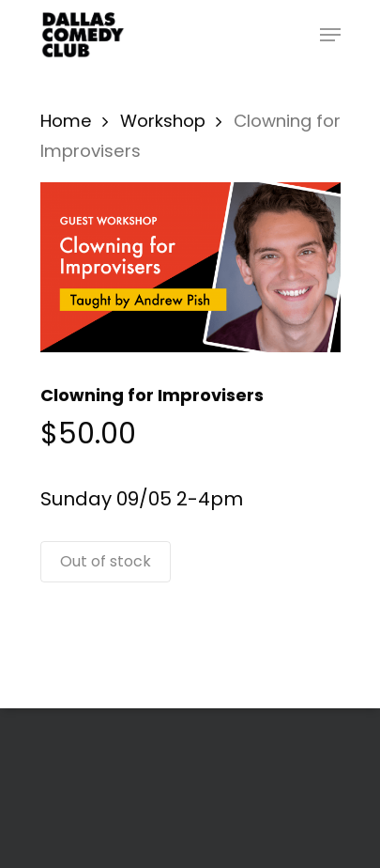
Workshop (163, 121)
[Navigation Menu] (330, 35)
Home (66, 121)
